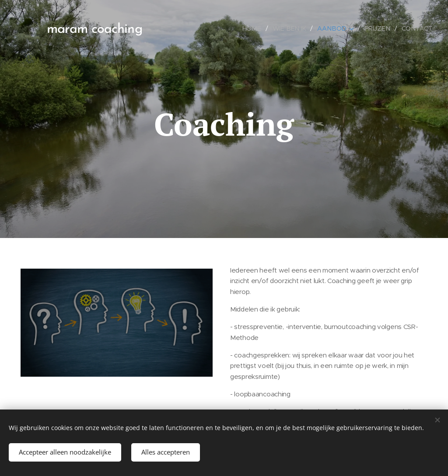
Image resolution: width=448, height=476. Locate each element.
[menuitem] (258, 28)
